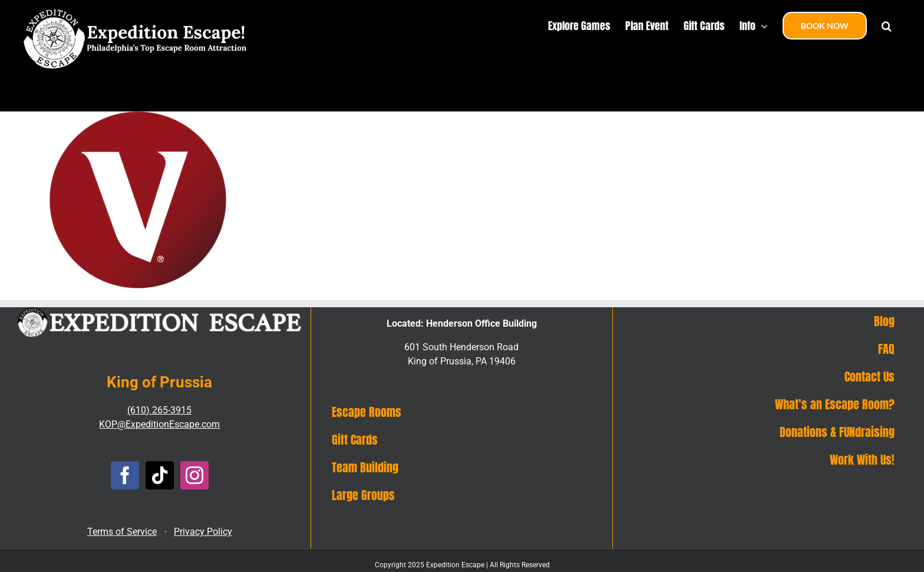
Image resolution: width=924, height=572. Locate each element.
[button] (887, 25)
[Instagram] (194, 475)
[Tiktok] (160, 475)
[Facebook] (125, 475)
